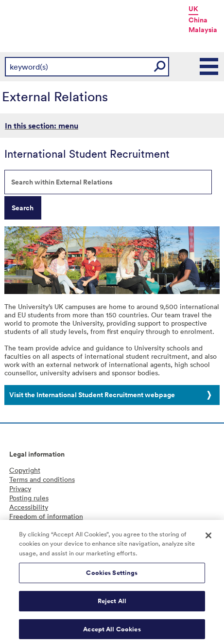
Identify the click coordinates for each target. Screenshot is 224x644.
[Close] (208, 537)
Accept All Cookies (112, 631)
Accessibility (29, 507)
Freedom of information (46, 516)
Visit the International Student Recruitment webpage (92, 395)
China (198, 20)
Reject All (112, 603)
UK (193, 9)
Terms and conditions (42, 479)
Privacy (20, 488)
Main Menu (209, 67)
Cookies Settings (112, 575)
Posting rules (29, 498)
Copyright (25, 470)
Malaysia (203, 30)
